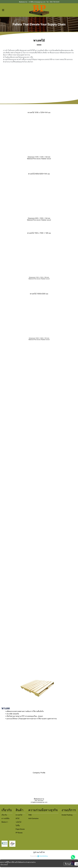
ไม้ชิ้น (18, 826)
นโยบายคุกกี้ (4, 864)
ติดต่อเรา (5, 822)
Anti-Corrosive (33, 818)
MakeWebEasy (44, 856)
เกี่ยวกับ (4, 815)
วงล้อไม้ (18, 822)
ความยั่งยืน (5, 818)
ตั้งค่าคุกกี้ (68, 864)
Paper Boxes (20, 829)
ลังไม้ (18, 818)
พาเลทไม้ (19, 815)
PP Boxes (19, 833)
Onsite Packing (67, 815)
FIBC (30, 815)
